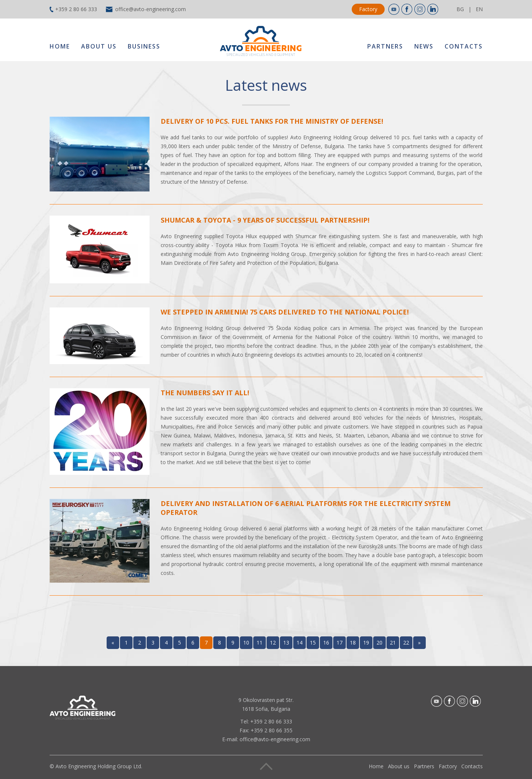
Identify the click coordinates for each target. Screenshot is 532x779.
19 (366, 642)
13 (286, 642)
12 (273, 642)
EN (479, 9)
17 (339, 642)
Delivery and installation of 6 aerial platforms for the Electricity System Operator (306, 508)
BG (460, 9)
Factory (368, 9)
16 (326, 642)
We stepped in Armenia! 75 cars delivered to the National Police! (285, 312)
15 (313, 642)
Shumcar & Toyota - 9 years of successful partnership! (265, 220)
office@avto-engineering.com (150, 9)
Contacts (464, 46)
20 (379, 642)
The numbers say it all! (205, 393)
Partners (385, 46)
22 (406, 642)
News (424, 46)
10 (246, 642)
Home (60, 46)
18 (353, 642)
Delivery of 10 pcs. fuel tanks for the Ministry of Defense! (272, 121)
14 (300, 642)
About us (99, 46)
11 (260, 642)
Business (144, 46)
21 (393, 642)
